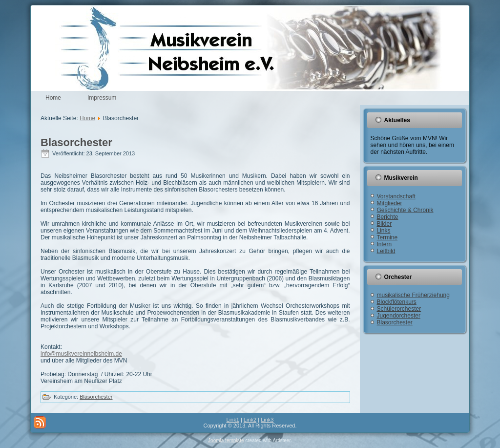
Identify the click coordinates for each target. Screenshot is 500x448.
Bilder (385, 224)
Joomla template (226, 440)
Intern (385, 244)
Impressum (102, 98)
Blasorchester (76, 142)
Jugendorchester (399, 316)
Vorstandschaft (396, 196)
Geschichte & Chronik (405, 210)
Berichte (388, 217)
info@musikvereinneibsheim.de (81, 354)
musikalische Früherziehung (413, 295)
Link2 (250, 420)
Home (53, 98)
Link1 (233, 420)
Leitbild (386, 251)
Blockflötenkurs (397, 302)
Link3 (267, 420)
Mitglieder (390, 203)
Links (384, 231)
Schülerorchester (399, 309)
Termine (387, 237)
